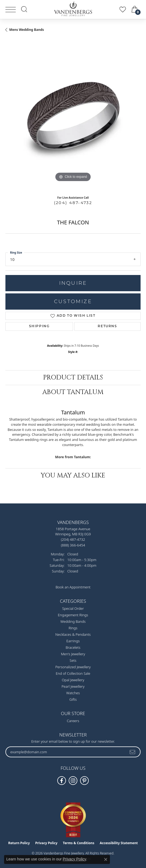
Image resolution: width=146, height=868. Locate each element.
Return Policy (19, 843)
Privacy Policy (46, 843)
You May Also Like (73, 476)
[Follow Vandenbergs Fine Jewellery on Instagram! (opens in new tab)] (73, 781)
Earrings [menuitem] (73, 641)
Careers (73, 721)
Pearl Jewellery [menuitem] (73, 686)
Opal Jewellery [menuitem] (73, 680)
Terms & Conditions (79, 843)
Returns (107, 326)
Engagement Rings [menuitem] (73, 615)
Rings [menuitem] (73, 628)
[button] (24, 9)
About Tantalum (73, 392)
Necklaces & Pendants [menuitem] (73, 634)
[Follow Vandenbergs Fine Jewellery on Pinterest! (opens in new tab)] (84, 781)
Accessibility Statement (119, 843)
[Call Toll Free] (73, 545)
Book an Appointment (73, 587)
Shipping (39, 326)
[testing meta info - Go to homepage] (73, 9)
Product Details (73, 378)
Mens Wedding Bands (27, 30)
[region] (73, 116)
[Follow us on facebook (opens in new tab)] (62, 781)
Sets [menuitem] (73, 660)
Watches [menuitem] (73, 693)
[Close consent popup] (106, 859)
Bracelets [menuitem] (73, 647)
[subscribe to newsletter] (133, 752)
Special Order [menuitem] (73, 608)
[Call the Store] (73, 539)
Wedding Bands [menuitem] (73, 621)
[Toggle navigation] (11, 10)
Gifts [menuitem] (73, 699)
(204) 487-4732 (73, 203)
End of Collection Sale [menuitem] (73, 673)
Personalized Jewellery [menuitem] (73, 667)
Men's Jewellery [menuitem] (73, 654)
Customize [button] (73, 301)
